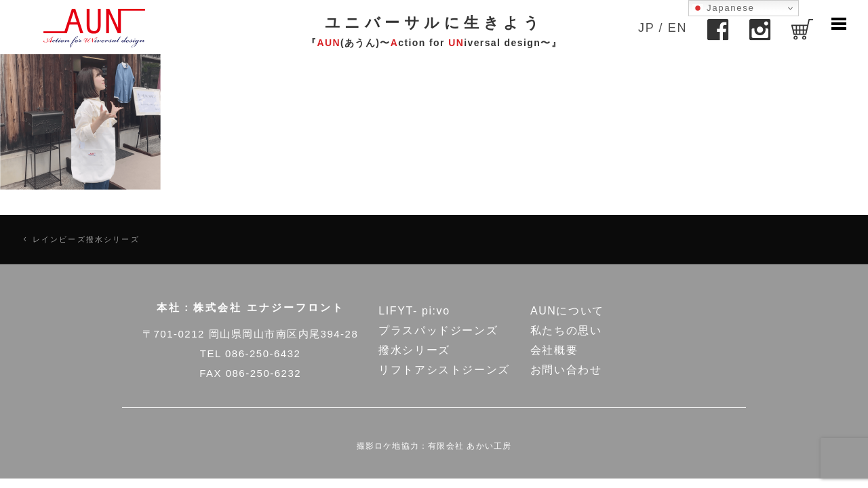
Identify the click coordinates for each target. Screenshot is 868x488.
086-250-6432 (263, 353)
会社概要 (554, 350)
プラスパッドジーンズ (438, 330)
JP (646, 28)
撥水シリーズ (414, 350)
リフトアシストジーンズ (444, 370)
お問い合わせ (566, 370)
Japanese (724, 8)
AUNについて (567, 311)
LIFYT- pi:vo (414, 311)
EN (677, 28)
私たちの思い (566, 330)
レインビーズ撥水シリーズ (86, 239)
